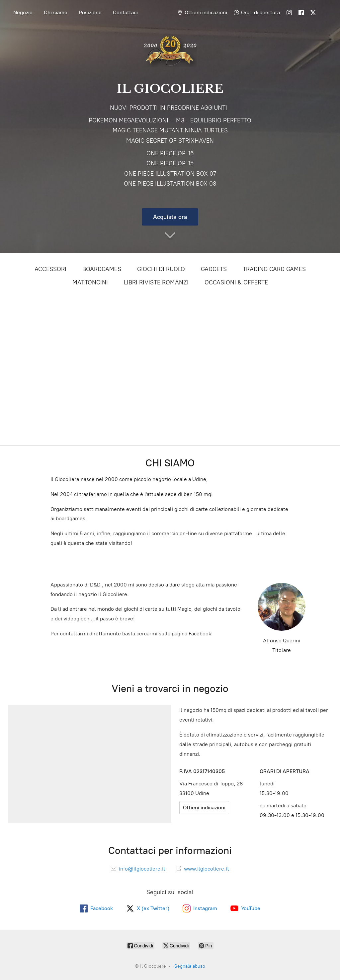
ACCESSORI (50, 269)
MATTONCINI (90, 282)
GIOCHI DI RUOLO (161, 269)
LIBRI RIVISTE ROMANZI (156, 282)
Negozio (23, 12)
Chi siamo (56, 12)
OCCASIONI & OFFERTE (236, 282)
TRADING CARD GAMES (274, 269)
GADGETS (214, 269)
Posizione (90, 12)
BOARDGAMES (102, 269)
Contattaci (125, 12)
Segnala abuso (190, 966)
